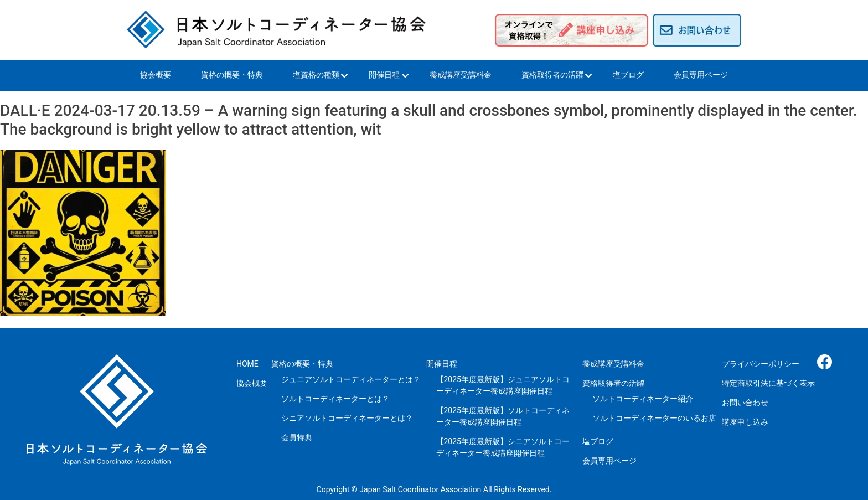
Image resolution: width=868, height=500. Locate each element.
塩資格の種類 (316, 75)
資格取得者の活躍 (552, 75)
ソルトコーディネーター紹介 (643, 399)
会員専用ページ (701, 75)
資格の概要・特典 (232, 75)
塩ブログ (628, 75)
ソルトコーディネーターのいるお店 (654, 418)
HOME (247, 364)
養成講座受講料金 (461, 75)
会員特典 (297, 437)
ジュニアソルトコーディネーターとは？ (351, 379)
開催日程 (384, 75)
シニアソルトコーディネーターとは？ (347, 418)
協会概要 (156, 75)
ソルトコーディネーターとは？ (335, 399)
